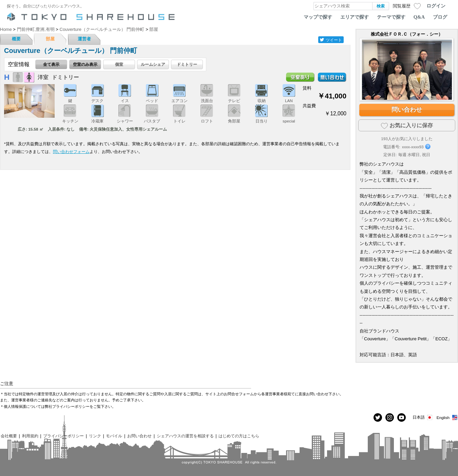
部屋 (50, 39)
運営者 (84, 39)
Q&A (419, 17)
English (447, 417)
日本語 (423, 417)
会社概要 (9, 436)
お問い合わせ (139, 436)
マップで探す (318, 17)
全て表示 (51, 64)
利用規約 (30, 436)
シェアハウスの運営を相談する (185, 436)
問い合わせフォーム (71, 151)
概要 (16, 39)
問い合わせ (407, 110)
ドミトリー (187, 64)
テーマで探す (391, 17)
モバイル (114, 436)
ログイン (436, 6)
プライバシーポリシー (63, 436)
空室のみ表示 (85, 64)
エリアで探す (355, 17)
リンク (95, 436)
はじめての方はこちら (239, 436)
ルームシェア (153, 64)
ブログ (440, 17)
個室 (119, 64)
